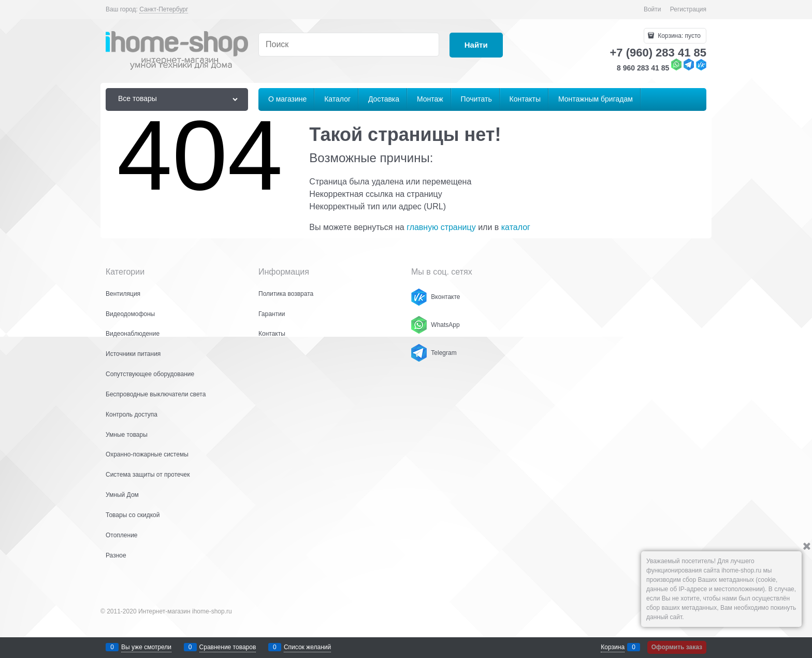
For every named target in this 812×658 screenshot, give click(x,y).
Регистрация (688, 9)
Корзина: (678, 36)
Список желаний (307, 647)
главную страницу (441, 227)
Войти (653, 9)
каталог (516, 227)
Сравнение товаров (228, 647)
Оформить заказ (677, 647)
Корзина (613, 647)
